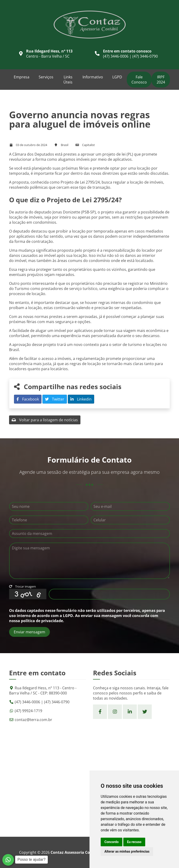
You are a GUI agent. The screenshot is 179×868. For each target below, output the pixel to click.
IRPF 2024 (161, 80)
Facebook (28, 399)
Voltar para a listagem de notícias (45, 420)
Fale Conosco (139, 80)
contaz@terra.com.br (33, 720)
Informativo (93, 77)
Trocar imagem (22, 586)
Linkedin (81, 399)
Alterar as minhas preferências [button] (127, 851)
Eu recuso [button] (134, 842)
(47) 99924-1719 (28, 711)
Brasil (65, 145)
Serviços (46, 77)
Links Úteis (68, 80)
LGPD (117, 77)
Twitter (55, 399)
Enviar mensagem (29, 632)
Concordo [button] (112, 842)
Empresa (22, 77)
